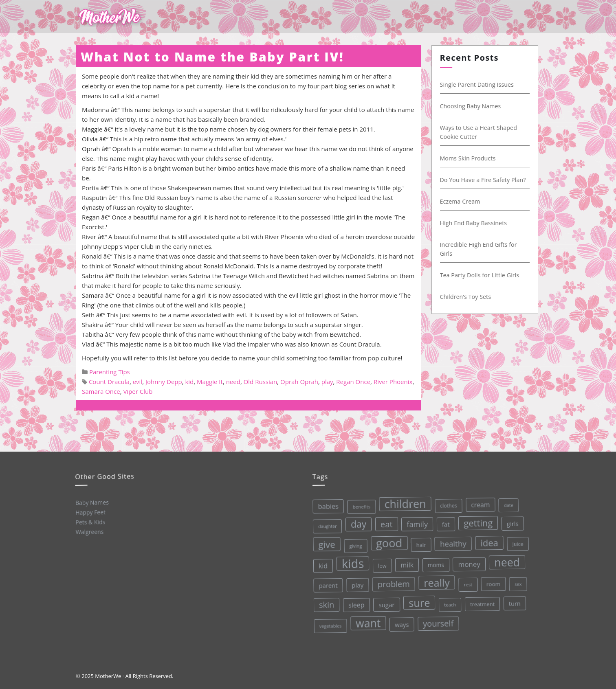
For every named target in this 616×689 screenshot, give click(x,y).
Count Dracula (109, 382)
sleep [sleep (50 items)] (356, 604)
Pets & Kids (90, 522)
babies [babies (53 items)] (326, 506)
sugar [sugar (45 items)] (386, 603)
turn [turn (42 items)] (514, 600)
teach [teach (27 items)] (449, 602)
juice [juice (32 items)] (516, 541)
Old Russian (261, 382)
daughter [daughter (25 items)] (326, 526)
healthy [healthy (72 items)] (452, 541)
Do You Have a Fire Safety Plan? (488, 180)
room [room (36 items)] (492, 581)
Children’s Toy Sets (471, 297)
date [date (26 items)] (506, 502)
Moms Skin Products (473, 158)
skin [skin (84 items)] (326, 604)
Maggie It (210, 382)
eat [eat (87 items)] (385, 523)
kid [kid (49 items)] (322, 566)
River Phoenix (393, 382)
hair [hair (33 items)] (420, 543)
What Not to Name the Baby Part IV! (212, 57)
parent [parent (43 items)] (327, 585)
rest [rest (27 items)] (467, 582)
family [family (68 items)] (415, 522)
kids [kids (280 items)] (352, 563)
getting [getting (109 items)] (476, 520)
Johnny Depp (164, 382)
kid (189, 382)
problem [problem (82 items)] (393, 583)
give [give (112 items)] (325, 544)
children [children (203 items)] (403, 502)
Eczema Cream (465, 201)
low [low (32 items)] (381, 565)
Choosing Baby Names (476, 106)
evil (138, 382)
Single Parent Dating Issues (482, 84)
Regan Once (353, 382)
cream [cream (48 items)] (478, 502)
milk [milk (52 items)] (406, 563)
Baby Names (91, 502)
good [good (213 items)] (388, 542)
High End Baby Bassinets (479, 223)
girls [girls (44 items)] (511, 520)
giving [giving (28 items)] (354, 545)
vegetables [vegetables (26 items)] (330, 625)
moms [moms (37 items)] (434, 563)
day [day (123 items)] (357, 523)
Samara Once (101, 391)
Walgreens (89, 532)
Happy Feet (90, 512)
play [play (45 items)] (357, 584)
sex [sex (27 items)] (517, 580)
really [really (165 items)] (436, 581)
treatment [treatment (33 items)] (482, 601)
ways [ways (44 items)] (401, 623)
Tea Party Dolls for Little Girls (485, 275)
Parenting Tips (110, 372)
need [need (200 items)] (506, 559)
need (233, 382)
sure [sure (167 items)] (419, 601)
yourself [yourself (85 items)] (438, 621)
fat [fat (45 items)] (444, 522)
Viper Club (138, 391)
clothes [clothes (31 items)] (446, 503)
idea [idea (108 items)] (488, 540)
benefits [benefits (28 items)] (359, 506)
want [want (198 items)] (368, 622)
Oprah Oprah (299, 382)
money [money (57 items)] (468, 562)
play (327, 382)
